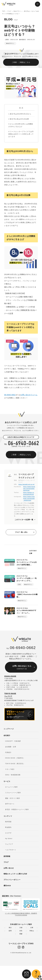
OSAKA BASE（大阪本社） (15, 758)
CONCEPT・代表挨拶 (13, 741)
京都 (21, 928)
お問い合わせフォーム (29, 395)
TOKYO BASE (10, 693)
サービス (7, 781)
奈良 (21, 931)
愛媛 (21, 934)
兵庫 (32, 928)
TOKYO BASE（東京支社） (15, 764)
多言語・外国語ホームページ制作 (17, 810)
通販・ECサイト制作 (13, 798)
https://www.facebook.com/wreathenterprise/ (29, 489)
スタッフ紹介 (10, 769)
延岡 (10, 931)
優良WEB (7, 886)
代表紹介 (8, 752)
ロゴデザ (8, 833)
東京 (10, 928)
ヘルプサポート (11, 850)
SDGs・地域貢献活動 (13, 775)
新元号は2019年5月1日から (20, 114)
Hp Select (9, 839)
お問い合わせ (9, 868)
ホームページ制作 (11, 787)
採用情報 (7, 856)
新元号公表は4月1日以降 (19, 119)
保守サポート (10, 804)
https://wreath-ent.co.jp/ (26, 484)
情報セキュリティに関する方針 (15, 874)
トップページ (9, 729)
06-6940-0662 (10, 395)
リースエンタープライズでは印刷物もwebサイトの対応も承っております (21, 134)
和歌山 (32, 931)
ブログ (9, 11)
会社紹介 (7, 735)
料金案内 (8, 827)
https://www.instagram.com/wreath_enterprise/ (29, 498)
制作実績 (8, 822)
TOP (4, 11)
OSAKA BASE (10, 676)
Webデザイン (18, 11)
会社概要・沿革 (11, 747)
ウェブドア (8, 696)
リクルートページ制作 (13, 793)
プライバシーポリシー (12, 880)
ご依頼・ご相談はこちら (21, 62)
